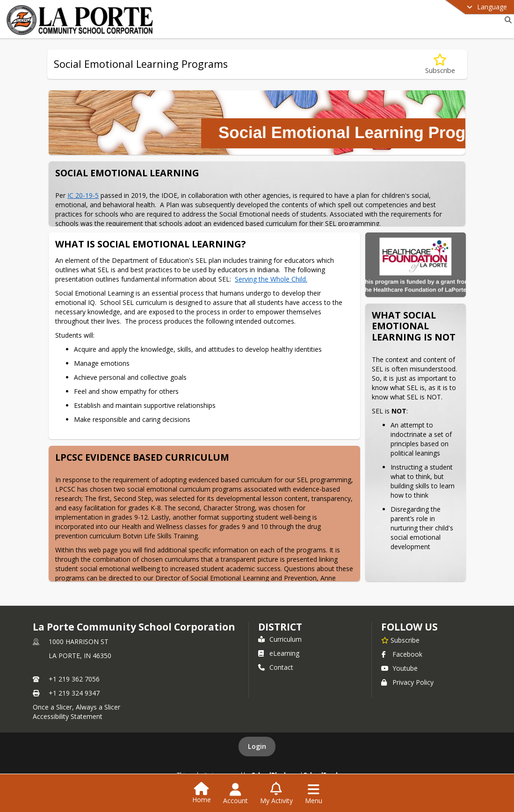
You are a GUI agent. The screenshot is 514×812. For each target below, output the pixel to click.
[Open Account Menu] (235, 794)
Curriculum (280, 639)
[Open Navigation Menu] (314, 794)
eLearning (279, 653)
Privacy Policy (407, 682)
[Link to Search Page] (506, 20)
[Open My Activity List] (276, 794)
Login (257, 746)
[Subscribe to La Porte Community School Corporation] (400, 640)
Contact (276, 667)
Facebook (402, 654)
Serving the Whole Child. (271, 279)
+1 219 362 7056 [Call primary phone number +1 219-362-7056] (74, 679)
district (280, 627)
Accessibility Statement (68, 716)
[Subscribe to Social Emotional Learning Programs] (440, 64)
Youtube (399, 668)
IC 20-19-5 (83, 195)
